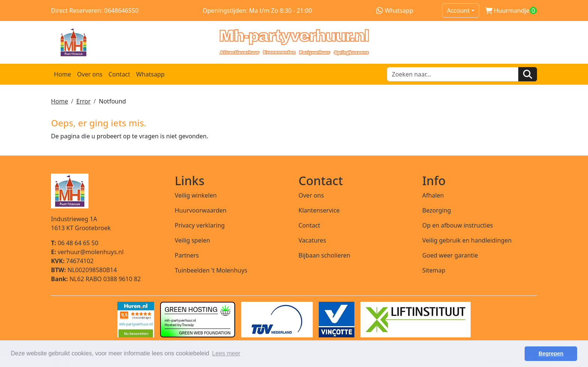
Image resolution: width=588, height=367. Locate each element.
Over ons (90, 74)
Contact (119, 74)
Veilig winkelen (196, 195)
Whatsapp (395, 10)
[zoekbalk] (453, 74)
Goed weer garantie (450, 255)
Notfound (112, 101)
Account (458, 10)
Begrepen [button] (551, 354)
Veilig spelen (192, 240)
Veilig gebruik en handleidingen (467, 240)
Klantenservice (319, 210)
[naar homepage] (294, 42)
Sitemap (434, 270)
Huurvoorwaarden (201, 210)
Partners (187, 255)
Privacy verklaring (200, 225)
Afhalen (433, 195)
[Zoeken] (528, 74)
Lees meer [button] (226, 353)
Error (83, 101)
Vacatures (312, 240)
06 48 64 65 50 (75, 243)
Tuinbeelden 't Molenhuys (211, 270)
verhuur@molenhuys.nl (87, 252)
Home (63, 74)
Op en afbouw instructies (457, 225)
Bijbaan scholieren (324, 255)
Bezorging (437, 210)
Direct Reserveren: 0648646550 (95, 10)
